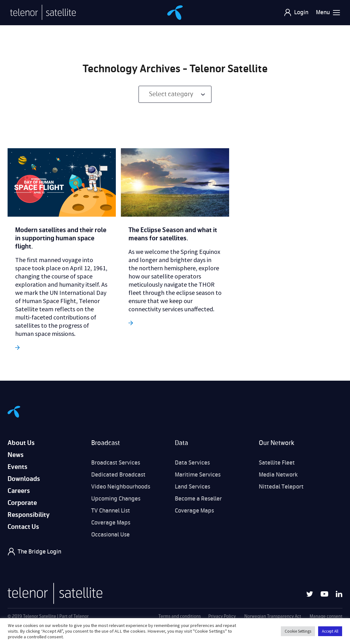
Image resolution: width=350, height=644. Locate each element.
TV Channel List (111, 511)
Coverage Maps (111, 523)
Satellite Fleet (277, 463)
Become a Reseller (198, 499)
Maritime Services (198, 475)
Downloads (24, 479)
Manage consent (326, 616)
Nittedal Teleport (281, 487)
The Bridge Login (39, 552)
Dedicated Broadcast (118, 475)
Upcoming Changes (116, 499)
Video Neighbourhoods (121, 487)
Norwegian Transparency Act (273, 616)
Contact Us (23, 527)
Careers (19, 491)
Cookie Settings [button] (298, 631)
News (16, 455)
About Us (21, 443)
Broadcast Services (116, 463)
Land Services (193, 487)
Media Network (278, 475)
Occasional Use (110, 535)
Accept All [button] (330, 631)
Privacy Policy (222, 616)
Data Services (192, 463)
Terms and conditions (180, 616)
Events (18, 467)
